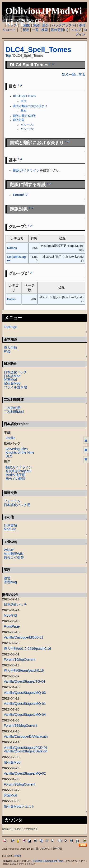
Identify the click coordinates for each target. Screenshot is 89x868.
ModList (10, 529)
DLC (9, 456)
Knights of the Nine (20, 452)
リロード (9, 30)
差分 (46, 25)
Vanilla (10, 438)
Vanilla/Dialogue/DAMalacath (26, 736)
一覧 (35, 30)
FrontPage (12, 626)
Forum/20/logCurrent (20, 784)
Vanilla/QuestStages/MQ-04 (25, 715)
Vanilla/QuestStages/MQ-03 (25, 693)
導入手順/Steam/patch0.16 (24, 670)
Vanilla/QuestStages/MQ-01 (25, 704)
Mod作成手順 (15, 475)
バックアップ (62, 25)
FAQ (7, 351)
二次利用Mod (14, 412)
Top (8, 56)
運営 (7, 578)
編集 (27, 25)
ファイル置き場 (15, 387)
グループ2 (27, 129)
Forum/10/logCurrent (20, 660)
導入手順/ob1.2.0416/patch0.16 (27, 649)
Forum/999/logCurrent (21, 726)
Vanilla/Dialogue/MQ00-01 (24, 637)
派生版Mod (12, 383)
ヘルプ (76, 30)
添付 (82, 25)
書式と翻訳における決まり (30, 106)
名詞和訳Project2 (18, 471)
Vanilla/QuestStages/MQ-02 (25, 773)
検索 (45, 30)
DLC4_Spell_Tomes (38, 49)
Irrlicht (18, 856)
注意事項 (10, 526)
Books (11, 299)
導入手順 (10, 348)
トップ (12, 25)
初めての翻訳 (15, 479)
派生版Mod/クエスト (19, 807)
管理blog (10, 582)
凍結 (36, 25)
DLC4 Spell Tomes (24, 96)
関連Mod (10, 380)
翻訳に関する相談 (24, 116)
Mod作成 (10, 615)
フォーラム (12, 501)
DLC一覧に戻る (74, 75)
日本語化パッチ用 (17, 505)
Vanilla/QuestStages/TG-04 (24, 681)
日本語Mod (12, 376)
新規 (26, 30)
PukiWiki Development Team (48, 861)
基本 (23, 111)
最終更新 (57, 30)
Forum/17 (20, 195)
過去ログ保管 (14, 558)
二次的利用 (12, 408)
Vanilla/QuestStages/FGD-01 (26, 748)
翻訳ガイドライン (26, 170)
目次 (23, 101)
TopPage (11, 327)
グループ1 (27, 125)
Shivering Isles (17, 449)
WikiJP (9, 550)
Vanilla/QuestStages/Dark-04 (26, 751)
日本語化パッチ (15, 372)
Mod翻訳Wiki (14, 554)
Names (12, 248)
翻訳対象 (19, 120)
